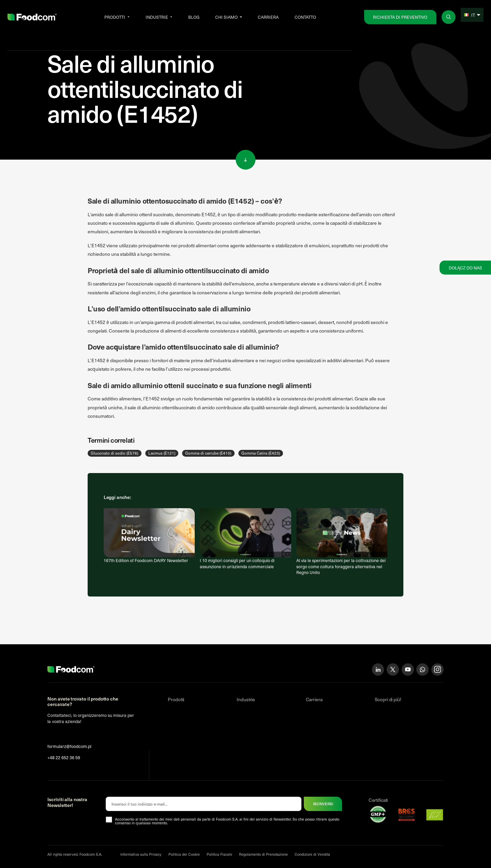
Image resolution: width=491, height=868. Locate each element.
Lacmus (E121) (162, 453)
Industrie (157, 17)
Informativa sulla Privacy (141, 854)
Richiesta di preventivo (400, 17)
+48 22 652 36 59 (64, 757)
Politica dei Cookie (184, 854)
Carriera (268, 17)
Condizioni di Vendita (312, 854)
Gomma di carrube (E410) (208, 453)
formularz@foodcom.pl (69, 746)
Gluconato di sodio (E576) (114, 453)
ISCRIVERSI (323, 804)
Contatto (305, 17)
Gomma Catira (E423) (261, 453)
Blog (194, 17)
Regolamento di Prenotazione (263, 854)
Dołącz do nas (465, 268)
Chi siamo (226, 17)
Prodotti (115, 17)
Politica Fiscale (219, 854)
